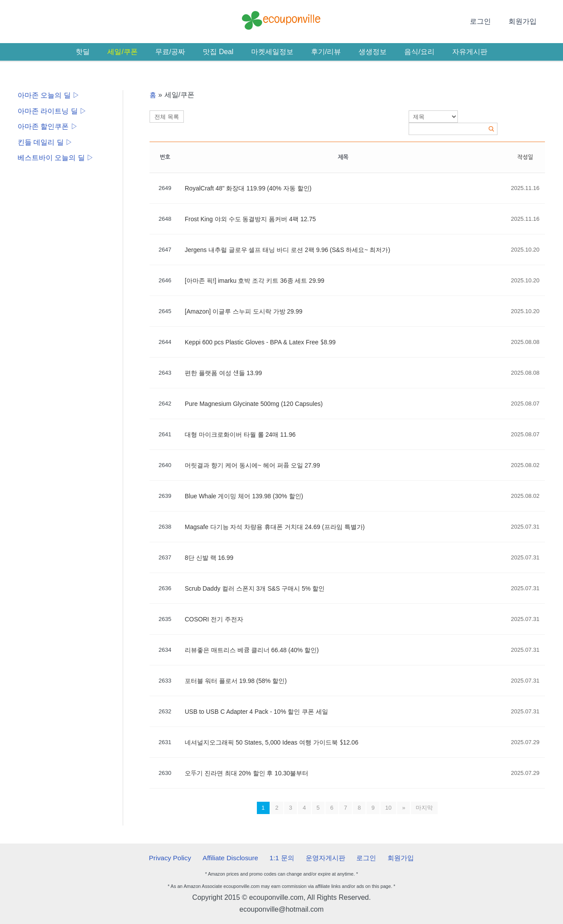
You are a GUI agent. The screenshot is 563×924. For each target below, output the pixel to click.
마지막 (424, 808)
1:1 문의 (283, 857)
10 (388, 808)
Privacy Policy (176, 857)
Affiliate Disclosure (234, 857)
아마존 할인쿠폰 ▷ (48, 127)
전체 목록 (167, 117)
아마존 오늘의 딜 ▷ (49, 95)
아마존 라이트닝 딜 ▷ (52, 111)
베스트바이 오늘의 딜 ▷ (56, 159)
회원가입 (524, 21)
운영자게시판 (324, 857)
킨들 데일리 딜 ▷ (45, 143)
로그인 (486, 21)
